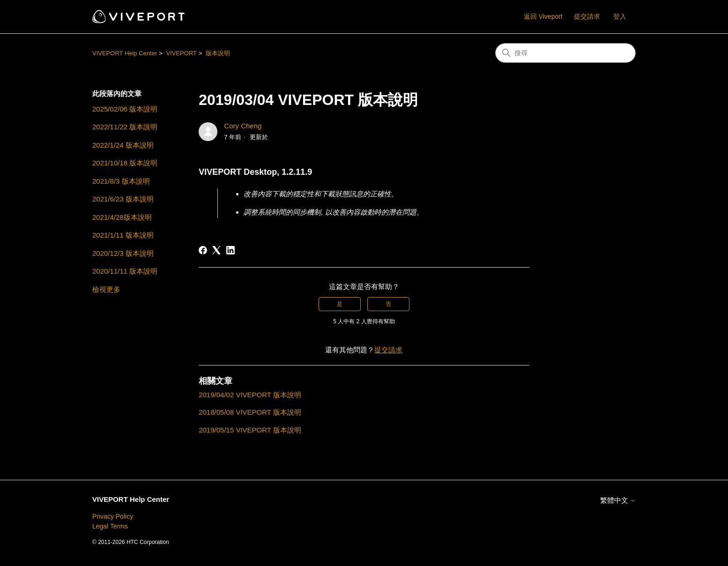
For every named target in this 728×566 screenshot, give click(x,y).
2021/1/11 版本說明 (123, 235)
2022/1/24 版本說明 (123, 145)
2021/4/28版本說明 (122, 217)
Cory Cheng (243, 126)
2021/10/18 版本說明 (125, 163)
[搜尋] (565, 53)
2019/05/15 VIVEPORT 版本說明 (250, 430)
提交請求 (587, 16)
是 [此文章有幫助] (340, 304)
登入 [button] (620, 16)
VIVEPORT (181, 53)
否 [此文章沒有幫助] (388, 304)
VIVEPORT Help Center (125, 53)
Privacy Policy (113, 516)
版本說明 (218, 53)
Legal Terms (110, 526)
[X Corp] (216, 250)
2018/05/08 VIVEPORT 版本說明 (250, 412)
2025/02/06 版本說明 (125, 109)
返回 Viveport (543, 16)
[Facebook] (203, 250)
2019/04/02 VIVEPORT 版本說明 (250, 395)
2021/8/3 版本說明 (121, 181)
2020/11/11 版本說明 (125, 271)
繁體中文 (618, 500)
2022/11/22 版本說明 (125, 127)
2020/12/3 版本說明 (123, 253)
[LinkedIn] (230, 250)
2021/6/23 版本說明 (123, 199)
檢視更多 (106, 289)
